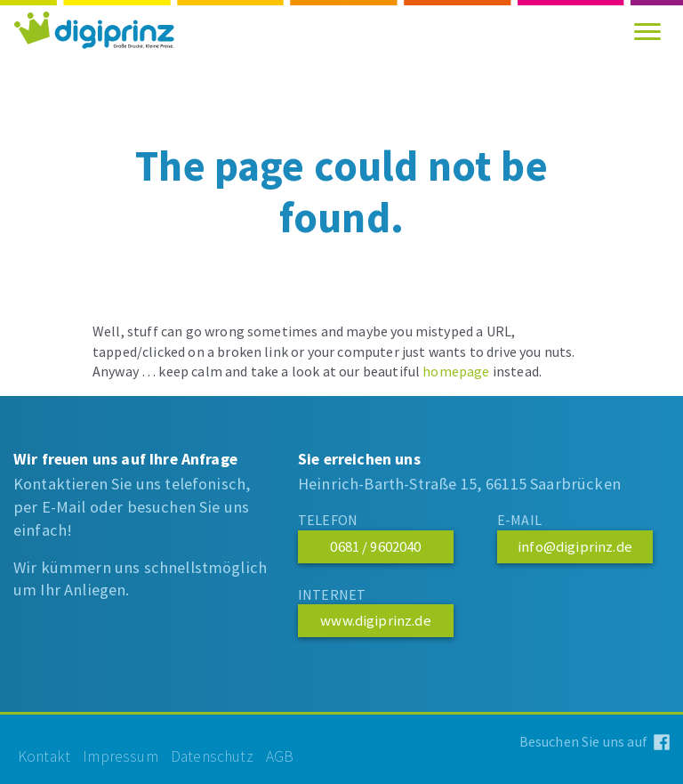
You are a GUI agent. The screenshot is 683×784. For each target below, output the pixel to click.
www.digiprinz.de (376, 620)
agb (280, 756)
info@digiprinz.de (575, 546)
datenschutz (212, 756)
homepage (456, 371)
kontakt (44, 756)
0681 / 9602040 (375, 546)
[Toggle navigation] (647, 31)
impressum (120, 756)
